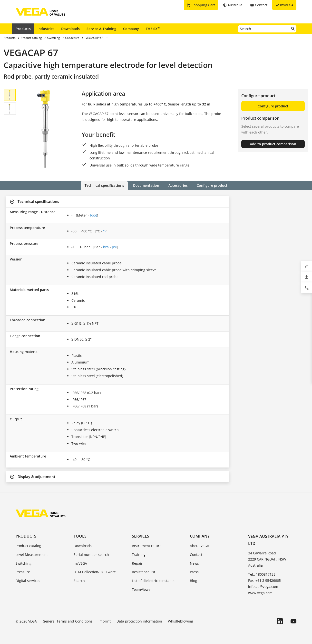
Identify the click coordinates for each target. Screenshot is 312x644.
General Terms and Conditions (68, 621)
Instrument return (147, 546)
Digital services (28, 581)
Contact (196, 555)
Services (141, 536)
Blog (193, 581)
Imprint (105, 621)
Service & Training (101, 29)
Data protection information (139, 621)
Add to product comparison (273, 144)
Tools (80, 536)
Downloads (70, 29)
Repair (137, 563)
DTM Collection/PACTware (95, 572)
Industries (46, 29)
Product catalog (28, 546)
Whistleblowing (180, 621)
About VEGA (200, 546)
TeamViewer (142, 589)
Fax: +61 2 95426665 (264, 580)
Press (194, 572)
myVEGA (80, 563)
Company (131, 29)
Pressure (23, 572)
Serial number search (91, 555)
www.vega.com (260, 593)
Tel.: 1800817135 (262, 574)
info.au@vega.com (263, 587)
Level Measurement (32, 555)
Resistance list (144, 572)
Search (79, 581)
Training (139, 555)
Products (23, 29)
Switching (24, 563)
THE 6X (153, 29)
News (194, 563)
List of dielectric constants (153, 581)
